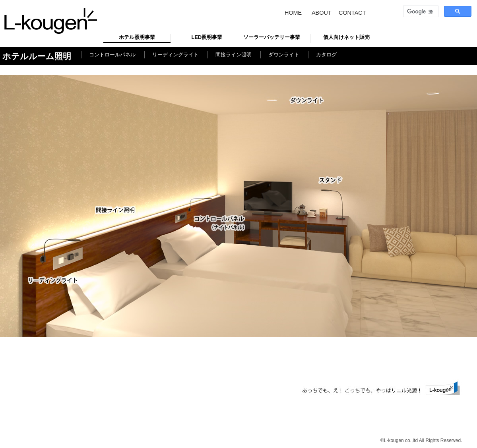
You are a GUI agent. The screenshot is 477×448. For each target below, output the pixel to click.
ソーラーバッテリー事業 (272, 37)
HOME (293, 13)
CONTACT (352, 13)
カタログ (326, 55)
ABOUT (322, 13)
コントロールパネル (112, 55)
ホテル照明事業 (137, 37)
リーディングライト (175, 55)
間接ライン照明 (234, 55)
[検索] (420, 12)
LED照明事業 (207, 37)
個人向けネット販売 (346, 37)
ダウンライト (284, 55)
